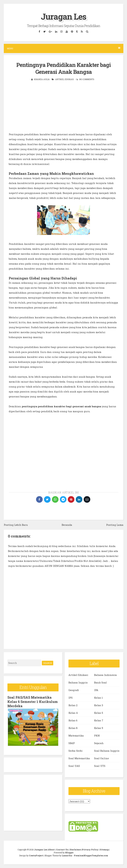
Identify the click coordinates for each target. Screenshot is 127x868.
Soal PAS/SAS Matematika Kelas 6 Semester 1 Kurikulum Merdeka (33, 702)
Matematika (76, 736)
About (51, 850)
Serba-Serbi (75, 751)
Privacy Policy (90, 850)
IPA (96, 690)
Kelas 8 (73, 728)
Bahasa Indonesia (105, 675)
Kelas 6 (73, 720)
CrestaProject (36, 855)
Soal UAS (74, 766)
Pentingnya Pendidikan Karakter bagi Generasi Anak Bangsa (64, 68)
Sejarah (99, 743)
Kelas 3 (99, 705)
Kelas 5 (99, 713)
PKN (97, 736)
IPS (71, 698)
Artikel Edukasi (64, 79)
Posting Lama (115, 525)
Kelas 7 (99, 720)
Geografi (74, 690)
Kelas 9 (99, 728)
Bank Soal (100, 682)
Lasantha (67, 855)
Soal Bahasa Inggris (107, 751)
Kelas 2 (73, 705)
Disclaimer (75, 850)
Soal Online (101, 758)
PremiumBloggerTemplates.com (91, 855)
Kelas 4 (73, 713)
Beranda (67, 525)
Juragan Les (63, 16)
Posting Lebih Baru (16, 525)
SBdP (72, 743)
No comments (87, 79)
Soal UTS (100, 766)
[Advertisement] (64, 109)
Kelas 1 (98, 698)
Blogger (69, 853)
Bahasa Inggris (78, 682)
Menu (64, 48)
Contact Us (62, 850)
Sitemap (104, 850)
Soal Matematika (79, 758)
